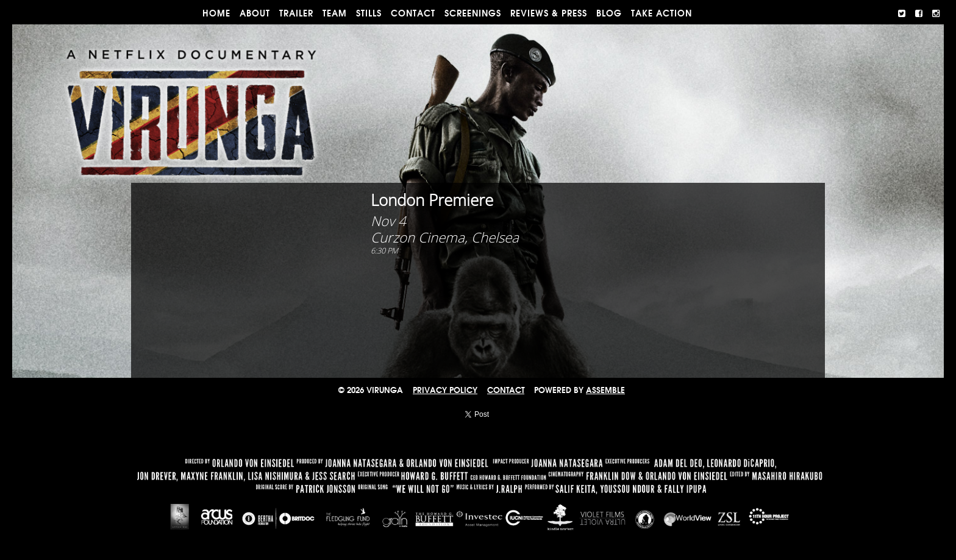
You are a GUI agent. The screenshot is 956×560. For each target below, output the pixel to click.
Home (216, 13)
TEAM (335, 13)
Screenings (473, 13)
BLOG (609, 13)
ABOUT (255, 13)
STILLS (369, 13)
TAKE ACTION (662, 13)
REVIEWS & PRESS (549, 13)
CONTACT (413, 13)
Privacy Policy (445, 390)
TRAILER (296, 13)
